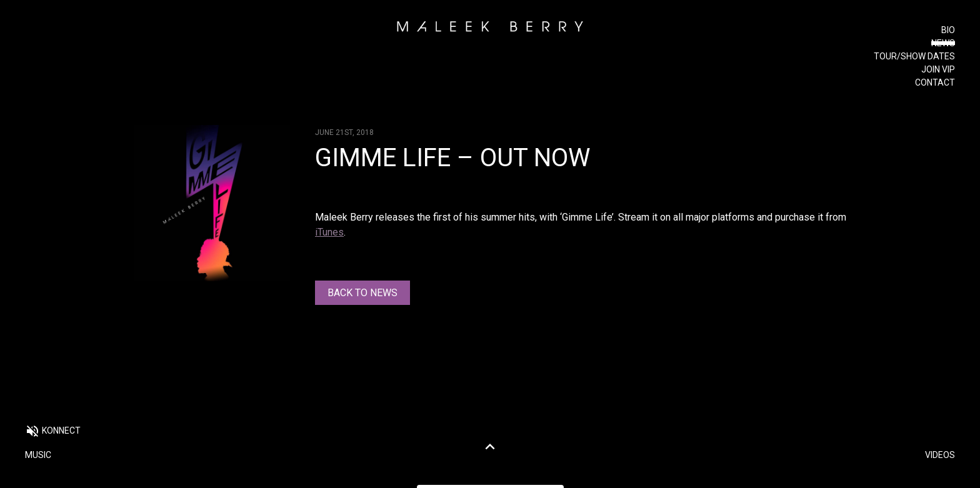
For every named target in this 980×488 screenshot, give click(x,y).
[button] (53, 432)
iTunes (329, 232)
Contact (935, 82)
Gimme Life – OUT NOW (452, 158)
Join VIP (938, 69)
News (943, 43)
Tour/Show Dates (914, 56)
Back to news (362, 293)
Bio (948, 30)
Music (38, 455)
